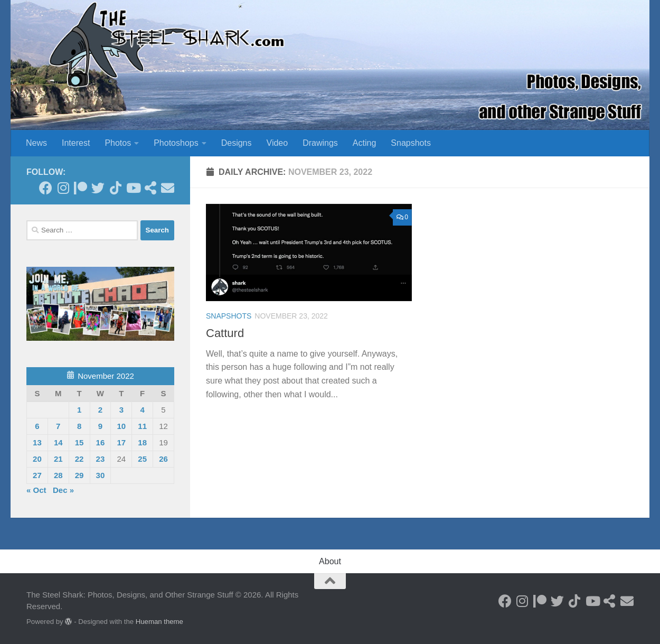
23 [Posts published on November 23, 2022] (101, 459)
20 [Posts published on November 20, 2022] (37, 459)
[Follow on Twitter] (98, 188)
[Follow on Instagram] (63, 188)
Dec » (63, 490)
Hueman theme (159, 622)
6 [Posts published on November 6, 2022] (37, 426)
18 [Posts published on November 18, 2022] (142, 442)
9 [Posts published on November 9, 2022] (100, 426)
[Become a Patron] (81, 188)
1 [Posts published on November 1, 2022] (79, 410)
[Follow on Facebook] (46, 188)
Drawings (320, 143)
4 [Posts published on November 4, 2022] (142, 410)
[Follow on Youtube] (133, 188)
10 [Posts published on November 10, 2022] (121, 426)
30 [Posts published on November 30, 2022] (101, 475)
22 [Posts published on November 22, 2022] (79, 459)
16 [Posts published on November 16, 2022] (101, 442)
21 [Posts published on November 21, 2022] (58, 459)
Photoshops (176, 143)
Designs (237, 143)
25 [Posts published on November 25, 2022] (142, 459)
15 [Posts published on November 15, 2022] (79, 442)
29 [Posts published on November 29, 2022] (79, 475)
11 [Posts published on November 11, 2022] (142, 426)
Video (277, 143)
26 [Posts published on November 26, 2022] (163, 459)
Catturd (225, 333)
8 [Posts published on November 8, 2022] (79, 426)
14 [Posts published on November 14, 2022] (58, 442)
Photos (118, 143)
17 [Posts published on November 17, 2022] (121, 442)
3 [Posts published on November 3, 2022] (121, 410)
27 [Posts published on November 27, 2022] (37, 475)
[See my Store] (150, 188)
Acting (364, 143)
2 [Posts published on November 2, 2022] (100, 410)
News (36, 143)
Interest (76, 143)
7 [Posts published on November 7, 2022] (58, 426)
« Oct (36, 490)
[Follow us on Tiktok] (115, 188)
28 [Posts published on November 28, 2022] (58, 475)
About (330, 561)
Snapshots (411, 143)
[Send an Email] (168, 188)
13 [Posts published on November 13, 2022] (37, 442)
